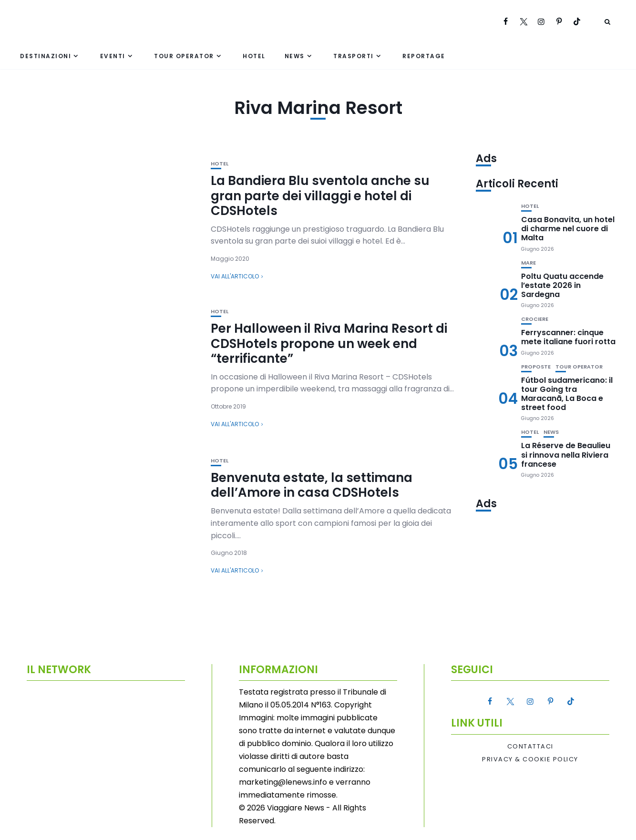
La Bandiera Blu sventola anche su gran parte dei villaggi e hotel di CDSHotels (320, 195)
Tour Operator (184, 56)
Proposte (536, 367)
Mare (528, 263)
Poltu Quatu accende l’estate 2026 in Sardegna (562, 285)
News (295, 56)
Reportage (424, 56)
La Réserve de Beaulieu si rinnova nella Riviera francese (566, 455)
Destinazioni (46, 56)
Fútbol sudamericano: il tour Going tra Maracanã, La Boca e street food (567, 394)
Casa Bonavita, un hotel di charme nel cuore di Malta (568, 229)
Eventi (113, 56)
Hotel (254, 56)
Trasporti (354, 56)
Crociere (535, 319)
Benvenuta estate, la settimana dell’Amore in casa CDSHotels (312, 485)
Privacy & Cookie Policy (530, 759)
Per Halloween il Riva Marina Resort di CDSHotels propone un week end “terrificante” (329, 343)
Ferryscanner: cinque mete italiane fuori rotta (568, 337)
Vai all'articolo (235, 276)
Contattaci (530, 747)
